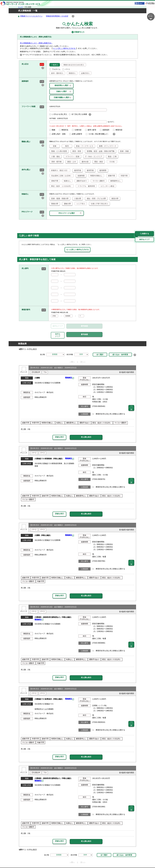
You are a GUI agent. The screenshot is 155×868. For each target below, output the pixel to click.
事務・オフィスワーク (107, 146)
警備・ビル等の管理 (58, 151)
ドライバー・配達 (72, 157)
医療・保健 (124, 151)
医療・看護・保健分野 (59, 199)
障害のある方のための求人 (73, 65)
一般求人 (54, 65)
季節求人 (71, 73)
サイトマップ (40, 861)
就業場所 (105, 130)
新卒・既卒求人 (56, 73)
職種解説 (69, 368)
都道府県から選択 (61, 85)
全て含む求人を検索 (78, 114)
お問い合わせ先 (113, 861)
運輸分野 (66, 204)
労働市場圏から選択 (61, 98)
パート (66, 69)
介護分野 (77, 199)
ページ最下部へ (151, 17)
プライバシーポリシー (71, 861)
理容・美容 (98, 162)
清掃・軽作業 (56, 162)
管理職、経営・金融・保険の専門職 (100, 151)
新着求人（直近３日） (59, 170)
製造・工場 (111, 157)
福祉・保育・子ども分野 (95, 199)
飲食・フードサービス (84, 146)
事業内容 (119, 130)
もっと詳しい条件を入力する (64, 49)
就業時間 (80, 176)
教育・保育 (76, 151)
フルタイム (55, 69)
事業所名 (65, 130)
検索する (144, 224)
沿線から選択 (61, 92)
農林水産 (84, 162)
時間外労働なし (95, 176)
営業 (53, 146)
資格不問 (54, 181)
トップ (21, 7)
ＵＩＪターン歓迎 (107, 186)
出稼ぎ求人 (84, 73)
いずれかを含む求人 (58, 114)
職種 (53, 130)
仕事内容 (78, 130)
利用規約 (86, 861)
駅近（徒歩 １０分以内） (61, 186)
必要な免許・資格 (58, 134)
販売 (65, 146)
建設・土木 (71, 162)
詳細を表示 (59, 427)
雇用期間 (102, 170)
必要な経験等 (77, 134)
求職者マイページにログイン (31, 16)
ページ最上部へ (151, 860)
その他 (111, 162)
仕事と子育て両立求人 (99, 204)
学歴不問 (123, 176)
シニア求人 (80, 204)
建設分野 (114, 199)
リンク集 (29, 861)
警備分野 (54, 204)
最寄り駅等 (92, 130)
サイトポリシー (54, 861)
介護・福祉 (55, 157)
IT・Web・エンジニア (93, 157)
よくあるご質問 (98, 861)
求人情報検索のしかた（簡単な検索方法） (36, 43)
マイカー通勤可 (98, 181)
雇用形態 (77, 170)
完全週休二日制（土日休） (61, 176)
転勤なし (66, 181)
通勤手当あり (81, 181)
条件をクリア (58, 326)
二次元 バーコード (131, 398)
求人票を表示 (86, 427)
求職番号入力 (77, 32)
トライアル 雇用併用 (85, 186)
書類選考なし (115, 181)
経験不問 (111, 176)
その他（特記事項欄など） (98, 134)
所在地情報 (126, 861)
